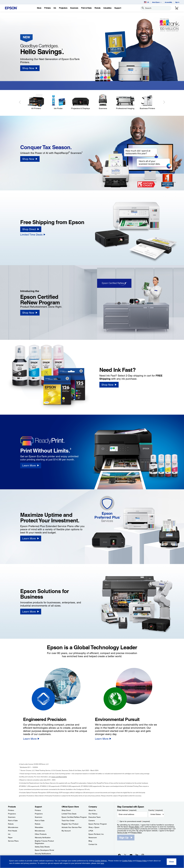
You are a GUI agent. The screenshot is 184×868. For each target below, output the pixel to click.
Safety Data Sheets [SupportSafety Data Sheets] (42, 847)
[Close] (172, 862)
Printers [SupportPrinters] (38, 810)
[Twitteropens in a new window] (125, 855)
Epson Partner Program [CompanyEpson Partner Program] (98, 824)
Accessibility (168, 2)
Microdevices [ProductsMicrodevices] (13, 827)
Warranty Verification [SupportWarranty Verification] (43, 838)
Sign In (177, 2)
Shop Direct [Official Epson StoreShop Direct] (66, 810)
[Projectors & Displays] (81, 102)
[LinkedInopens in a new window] (137, 855)
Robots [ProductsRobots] (11, 824)
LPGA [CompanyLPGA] (91, 831)
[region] (92, 862)
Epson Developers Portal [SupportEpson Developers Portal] (44, 850)
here (102, 863)
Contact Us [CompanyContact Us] (93, 844)
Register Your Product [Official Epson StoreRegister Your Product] (70, 824)
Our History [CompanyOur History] (93, 814)
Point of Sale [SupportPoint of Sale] (40, 821)
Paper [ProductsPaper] (10, 838)
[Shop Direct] (31, 229)
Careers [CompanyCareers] (92, 821)
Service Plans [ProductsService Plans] (13, 841)
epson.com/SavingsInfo (59, 777)
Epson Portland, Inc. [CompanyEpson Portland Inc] (96, 834)
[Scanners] (103, 102)
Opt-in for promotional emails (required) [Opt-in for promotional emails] (135, 821)
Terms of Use (122, 833)
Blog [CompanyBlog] (90, 841)
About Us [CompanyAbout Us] (92, 810)
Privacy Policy (134, 827)
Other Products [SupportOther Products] (41, 834)
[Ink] (55, 8)
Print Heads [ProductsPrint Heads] (13, 831)
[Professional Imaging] (125, 102)
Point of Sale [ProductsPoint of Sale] (13, 821)
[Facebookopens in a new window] (119, 855)
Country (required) (156, 810)
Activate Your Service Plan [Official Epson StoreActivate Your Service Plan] (72, 827)
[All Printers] (36, 102)
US (146, 2)
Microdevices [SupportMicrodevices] (40, 831)
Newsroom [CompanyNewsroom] (93, 838)
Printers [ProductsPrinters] (11, 810)
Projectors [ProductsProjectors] (12, 814)
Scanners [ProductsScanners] (12, 817)
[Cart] (177, 8)
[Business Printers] (147, 102)
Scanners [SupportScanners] (38, 817)
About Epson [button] (157, 2)
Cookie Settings (101, 861)
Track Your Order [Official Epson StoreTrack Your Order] (68, 821)
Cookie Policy (127, 861)
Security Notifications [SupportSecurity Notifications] (43, 854)
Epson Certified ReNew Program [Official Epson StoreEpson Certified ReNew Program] (74, 817)
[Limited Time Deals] (33, 235)
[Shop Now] (30, 68)
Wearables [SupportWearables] (39, 827)
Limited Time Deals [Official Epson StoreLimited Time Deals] (69, 814)
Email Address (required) (127, 810)
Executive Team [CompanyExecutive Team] (95, 817)
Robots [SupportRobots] (38, 824)
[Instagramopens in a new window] (143, 855)
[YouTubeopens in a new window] (131, 855)
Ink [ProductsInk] (9, 834)
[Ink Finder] (58, 102)
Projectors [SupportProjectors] (39, 814)
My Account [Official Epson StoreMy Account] (66, 831)
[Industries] (107, 8)
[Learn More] (31, 465)
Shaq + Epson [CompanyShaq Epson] (94, 827)
